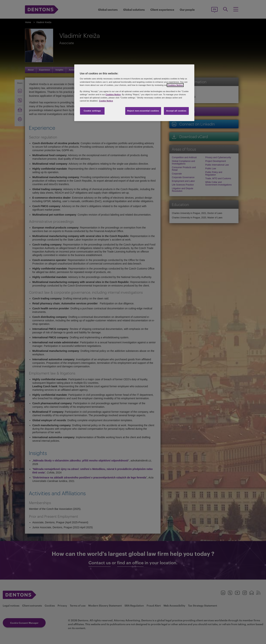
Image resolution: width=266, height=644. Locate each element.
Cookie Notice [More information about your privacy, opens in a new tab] (106, 101)
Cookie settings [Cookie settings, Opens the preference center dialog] (92, 111)
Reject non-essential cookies (143, 111)
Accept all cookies (176, 111)
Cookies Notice (175, 85)
